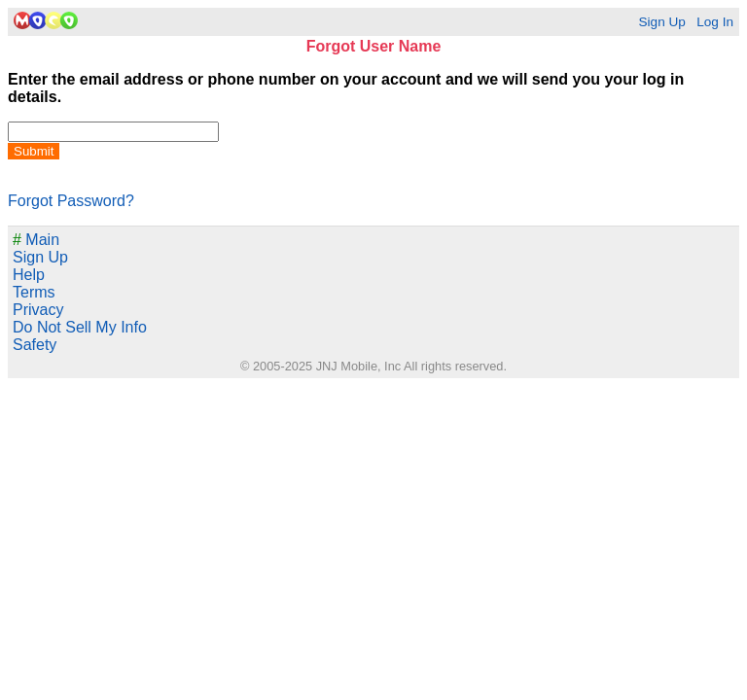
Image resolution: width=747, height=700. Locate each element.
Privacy (38, 310)
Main (36, 240)
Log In (715, 22)
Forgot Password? (71, 201)
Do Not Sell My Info (80, 327)
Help (29, 275)
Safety (35, 345)
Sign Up (661, 22)
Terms (34, 292)
